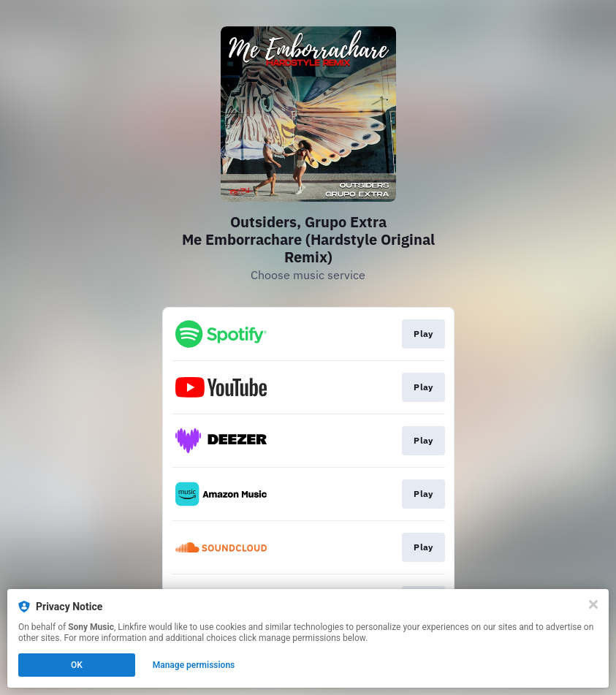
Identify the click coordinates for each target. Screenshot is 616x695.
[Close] (593, 604)
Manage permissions (194, 665)
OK (77, 665)
